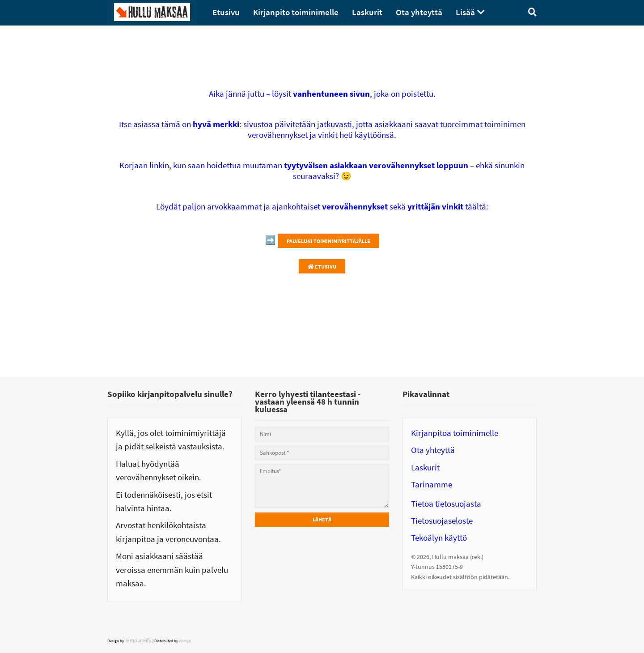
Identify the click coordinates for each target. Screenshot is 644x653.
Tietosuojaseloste (442, 521)
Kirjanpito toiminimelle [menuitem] (296, 12)
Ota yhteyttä (433, 450)
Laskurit (425, 467)
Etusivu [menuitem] (226, 12)
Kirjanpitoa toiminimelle (455, 433)
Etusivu (322, 267)
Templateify (138, 640)
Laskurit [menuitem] (367, 12)
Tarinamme (432, 484)
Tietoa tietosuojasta (446, 504)
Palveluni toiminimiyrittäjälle (328, 241)
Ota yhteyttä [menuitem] (419, 12)
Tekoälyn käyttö (439, 538)
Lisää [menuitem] (465, 12)
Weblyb (185, 641)
